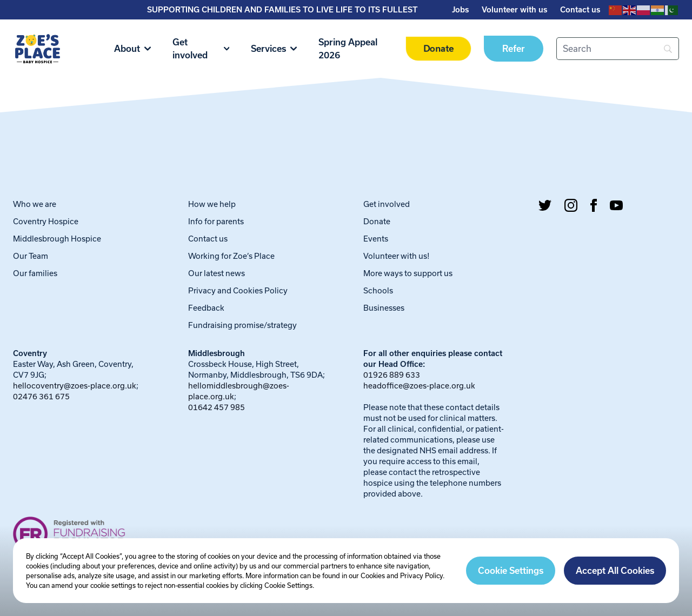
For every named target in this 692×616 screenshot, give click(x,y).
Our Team (31, 256)
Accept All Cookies (615, 571)
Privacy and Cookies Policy (238, 290)
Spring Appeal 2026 (348, 49)
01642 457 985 (217, 407)
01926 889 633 (392, 375)
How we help (212, 204)
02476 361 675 (41, 396)
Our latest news (217, 273)
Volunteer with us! (397, 256)
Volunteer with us (514, 10)
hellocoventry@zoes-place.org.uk (75, 386)
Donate (438, 49)
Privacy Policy (421, 575)
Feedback (206, 308)
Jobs (460, 10)
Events (376, 239)
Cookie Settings (511, 571)
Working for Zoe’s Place (231, 256)
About (132, 49)
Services (274, 49)
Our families (35, 273)
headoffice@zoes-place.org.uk (419, 386)
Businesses (384, 308)
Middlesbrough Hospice (57, 239)
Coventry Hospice (46, 221)
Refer (514, 49)
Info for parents (216, 221)
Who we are (35, 204)
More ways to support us (408, 273)
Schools (378, 290)
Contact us (580, 10)
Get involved (201, 49)
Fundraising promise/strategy (242, 325)
